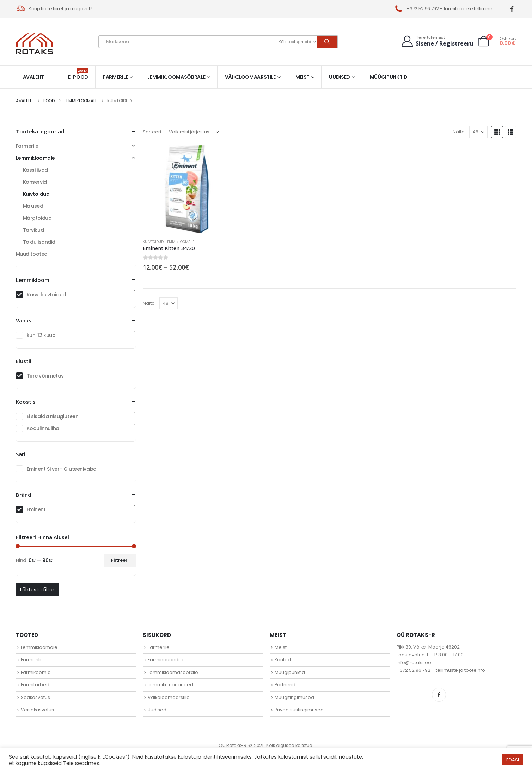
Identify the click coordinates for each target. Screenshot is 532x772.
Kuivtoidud (153, 242)
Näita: (459, 132)
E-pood (78, 74)
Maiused (33, 206)
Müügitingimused (294, 697)
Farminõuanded (166, 660)
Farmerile (115, 77)
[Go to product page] (187, 189)
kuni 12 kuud (41, 335)
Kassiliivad (35, 170)
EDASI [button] (513, 760)
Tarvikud (33, 230)
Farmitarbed (35, 685)
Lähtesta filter (37, 590)
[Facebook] (512, 9)
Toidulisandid (39, 242)
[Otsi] (327, 42)
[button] (497, 132)
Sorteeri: (152, 132)
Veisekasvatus (37, 710)
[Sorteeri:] (194, 132)
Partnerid (285, 685)
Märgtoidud (37, 218)
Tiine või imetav (45, 376)
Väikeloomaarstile (250, 77)
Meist (302, 77)
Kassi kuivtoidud (46, 295)
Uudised (340, 77)
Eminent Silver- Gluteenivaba (62, 469)
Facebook (439, 695)
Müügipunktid (389, 77)
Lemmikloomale (180, 242)
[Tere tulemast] (437, 41)
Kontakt (283, 660)
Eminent (36, 509)
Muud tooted (32, 254)
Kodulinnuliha (43, 428)
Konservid (35, 182)
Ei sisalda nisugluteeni (53, 416)
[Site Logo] (34, 43)
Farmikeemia (36, 672)
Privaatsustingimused (299, 710)
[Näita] (478, 132)
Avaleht (34, 77)
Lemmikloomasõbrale (176, 77)
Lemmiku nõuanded (170, 685)
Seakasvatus (35, 697)
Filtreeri (120, 560)
